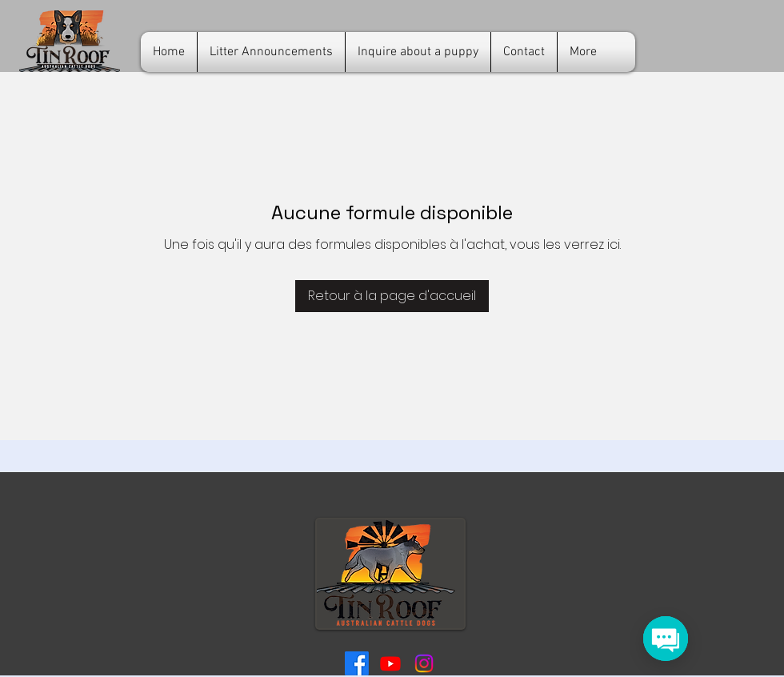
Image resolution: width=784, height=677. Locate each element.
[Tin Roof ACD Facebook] (357, 663)
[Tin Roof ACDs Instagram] (424, 663)
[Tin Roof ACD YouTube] (390, 663)
